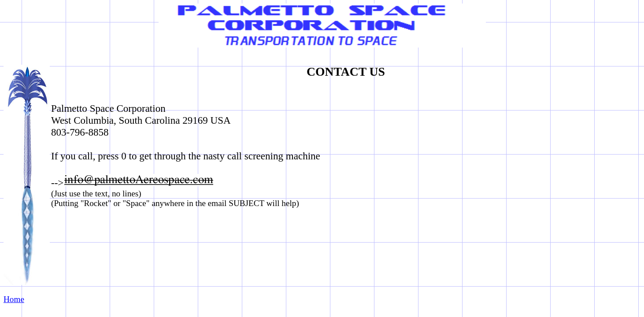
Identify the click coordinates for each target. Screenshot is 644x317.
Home (14, 299)
